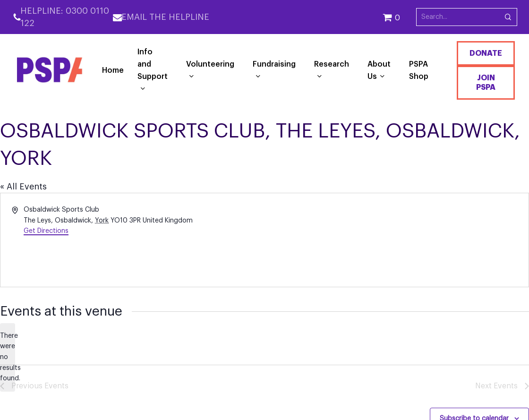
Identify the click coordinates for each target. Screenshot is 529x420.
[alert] (8, 357)
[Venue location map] (396, 240)
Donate (486, 53)
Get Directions (46, 231)
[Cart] (399, 17)
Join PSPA (486, 83)
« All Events (23, 187)
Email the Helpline (165, 17)
